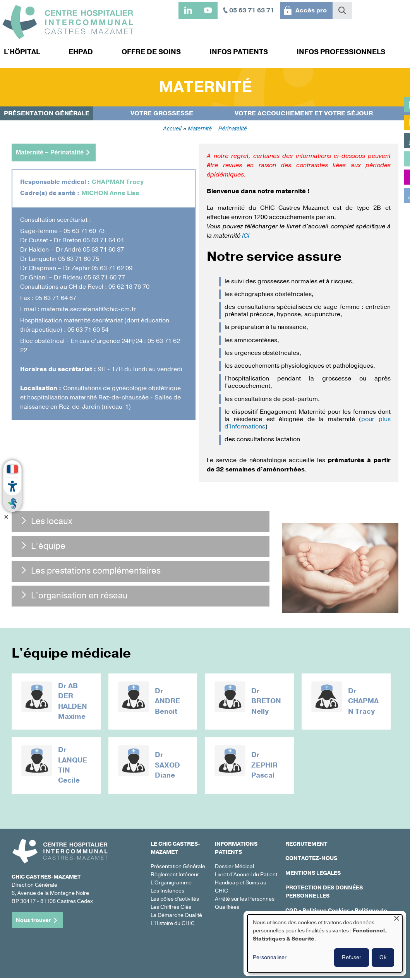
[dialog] (325, 943)
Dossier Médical (234, 869)
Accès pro (311, 10)
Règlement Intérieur (175, 877)
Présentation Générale (178, 869)
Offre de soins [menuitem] (151, 52)
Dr (63, 686)
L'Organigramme (171, 885)
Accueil (172, 128)
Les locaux (52, 521)
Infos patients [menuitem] (239, 52)
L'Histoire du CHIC (173, 926)
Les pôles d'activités (175, 901)
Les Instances (167, 893)
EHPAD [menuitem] (81, 52)
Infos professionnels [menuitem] (341, 52)
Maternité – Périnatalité (217, 128)
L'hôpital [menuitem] (22, 52)
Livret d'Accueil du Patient (246, 877)
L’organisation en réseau (79, 596)
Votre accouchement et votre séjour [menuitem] (304, 113)
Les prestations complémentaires (96, 571)
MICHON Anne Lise (110, 193)
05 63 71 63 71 (252, 10)
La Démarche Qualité (176, 917)
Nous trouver (33, 922)
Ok (383, 957)
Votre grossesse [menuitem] (162, 113)
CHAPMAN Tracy (118, 182)
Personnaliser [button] (270, 957)
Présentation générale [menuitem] (47, 113)
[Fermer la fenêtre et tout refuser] (396, 919)
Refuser (352, 957)
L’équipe (48, 546)
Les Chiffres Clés (171, 909)
